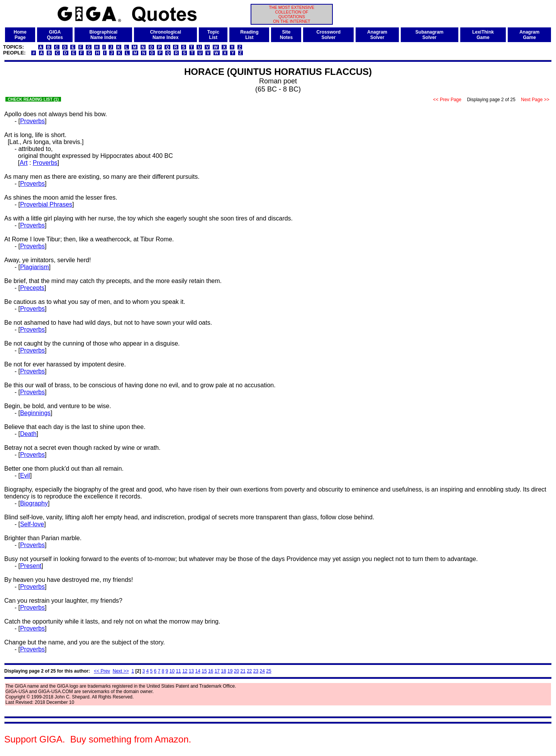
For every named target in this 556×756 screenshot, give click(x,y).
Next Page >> (535, 100)
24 (262, 671)
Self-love (32, 524)
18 (223, 671)
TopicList (213, 35)
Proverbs (32, 121)
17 (217, 671)
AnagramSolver (377, 35)
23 (256, 671)
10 (172, 671)
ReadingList (249, 35)
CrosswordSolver (328, 35)
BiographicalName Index (103, 35)
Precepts (32, 288)
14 (198, 671)
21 (243, 671)
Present (31, 566)
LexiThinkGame (483, 35)
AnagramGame (529, 35)
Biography (34, 503)
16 (211, 671)
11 (178, 671)
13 (191, 671)
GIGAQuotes (55, 35)
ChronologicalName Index (165, 35)
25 (269, 671)
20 (236, 671)
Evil (25, 475)
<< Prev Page (447, 100)
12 (185, 671)
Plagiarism (35, 267)
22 (249, 671)
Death (28, 434)
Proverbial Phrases (46, 204)
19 (230, 671)
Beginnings (35, 413)
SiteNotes (286, 35)
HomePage (20, 35)
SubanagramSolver (430, 35)
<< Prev (102, 671)
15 (204, 671)
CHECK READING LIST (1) (33, 99)
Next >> (121, 671)
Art (24, 163)
